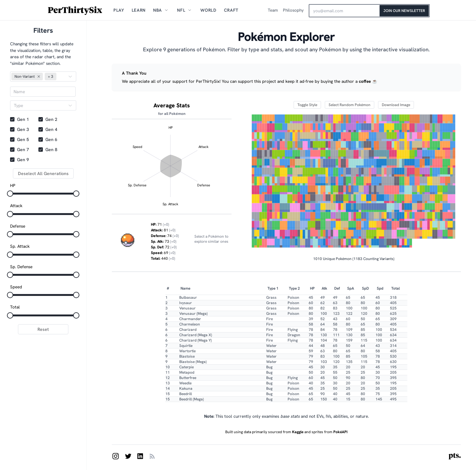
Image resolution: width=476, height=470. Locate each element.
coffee (365, 81)
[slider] (10, 194)
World (208, 10)
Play (119, 10)
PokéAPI (340, 432)
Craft (231, 10)
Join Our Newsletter (404, 11)
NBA (158, 10)
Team (273, 10)
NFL (181, 10)
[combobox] (40, 105)
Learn (139, 10)
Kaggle (298, 432)
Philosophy (293, 10)
